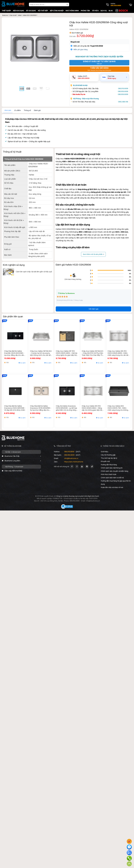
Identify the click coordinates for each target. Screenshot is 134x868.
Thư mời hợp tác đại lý (109, 457)
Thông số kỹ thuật (12, 152)
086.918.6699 (122, 89)
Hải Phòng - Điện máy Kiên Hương (87, 99)
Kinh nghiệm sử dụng (13, 264)
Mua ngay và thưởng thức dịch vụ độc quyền (99, 57)
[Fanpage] (72, 466)
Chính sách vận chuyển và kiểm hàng (115, 470)
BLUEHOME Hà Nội (82, 86)
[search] (67, 4)
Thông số (27, 111)
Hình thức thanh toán (109, 474)
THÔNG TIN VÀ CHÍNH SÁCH (114, 445)
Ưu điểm (17, 111)
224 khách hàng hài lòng (67, 278)
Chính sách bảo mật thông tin (112, 467)
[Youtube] (82, 466)
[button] (63, 22)
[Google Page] (77, 466)
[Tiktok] (92, 466)
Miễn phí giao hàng (82, 50)
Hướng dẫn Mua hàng (109, 464)
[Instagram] (87, 466)
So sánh (23, 362)
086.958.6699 (122, 92)
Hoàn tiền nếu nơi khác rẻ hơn (112, 487)
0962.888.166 (122, 102)
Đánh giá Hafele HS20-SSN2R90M (73, 264)
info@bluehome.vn (71, 458)
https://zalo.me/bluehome (74, 461)
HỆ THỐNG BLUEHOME (12, 445)
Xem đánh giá (79, 33)
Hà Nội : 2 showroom (12, 451)
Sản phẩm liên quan (12, 316)
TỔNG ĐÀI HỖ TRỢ (64, 445)
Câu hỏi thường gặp (108, 454)
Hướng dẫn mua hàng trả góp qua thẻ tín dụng (116, 482)
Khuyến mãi (77, 42)
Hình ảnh (7, 111)
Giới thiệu (105, 451)
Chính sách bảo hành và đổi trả (113, 477)
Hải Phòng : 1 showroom (14, 466)
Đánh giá (37, 111)
